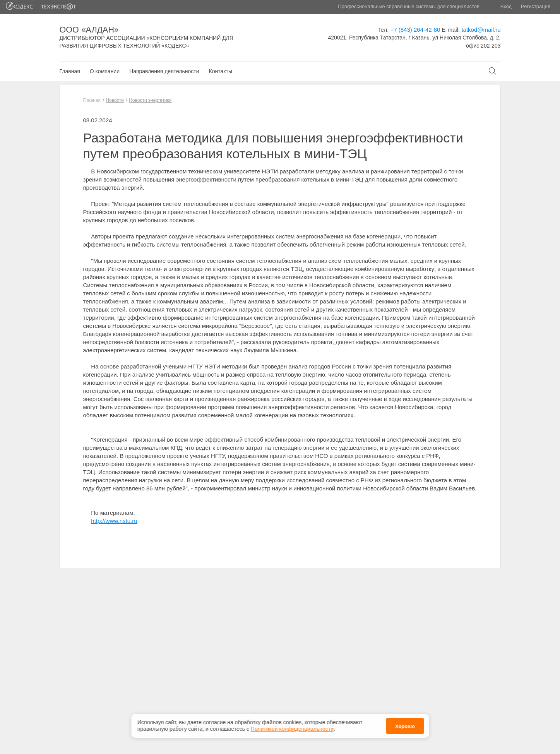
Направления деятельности (164, 71)
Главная (70, 71)
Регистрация (536, 6)
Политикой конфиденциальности (292, 726)
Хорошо (405, 724)
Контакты (220, 71)
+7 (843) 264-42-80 (415, 30)
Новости (115, 100)
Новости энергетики (150, 100)
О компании (105, 71)
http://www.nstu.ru (114, 521)
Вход (506, 6)
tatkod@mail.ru (481, 30)
